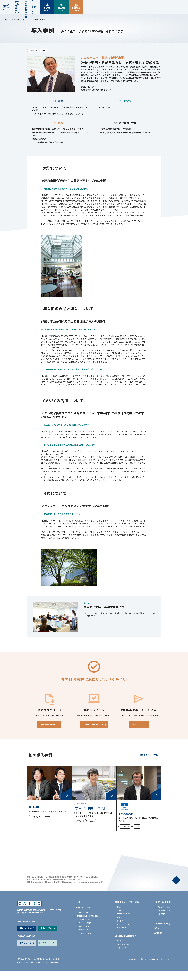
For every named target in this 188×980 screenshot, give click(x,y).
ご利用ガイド (123, 957)
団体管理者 (160, 919)
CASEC (120, 915)
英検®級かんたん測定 (126, 923)
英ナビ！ (163, 969)
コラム (156, 936)
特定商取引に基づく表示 (49, 969)
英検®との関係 (86, 933)
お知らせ (157, 941)
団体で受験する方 (163, 915)
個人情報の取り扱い (26, 969)
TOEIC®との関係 (87, 929)
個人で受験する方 (163, 911)
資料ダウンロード (125, 931)
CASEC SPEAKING (126, 919)
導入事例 (15, 19)
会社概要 (67, 969)
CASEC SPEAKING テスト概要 (91, 921)
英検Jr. (137, 969)
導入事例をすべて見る (148, 759)
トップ (7, 19)
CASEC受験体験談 (125, 953)
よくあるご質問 (160, 931)
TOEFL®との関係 (87, 941)
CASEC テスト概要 (86, 917)
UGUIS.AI (150, 969)
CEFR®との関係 (87, 937)
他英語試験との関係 (86, 925)
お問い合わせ (123, 935)
